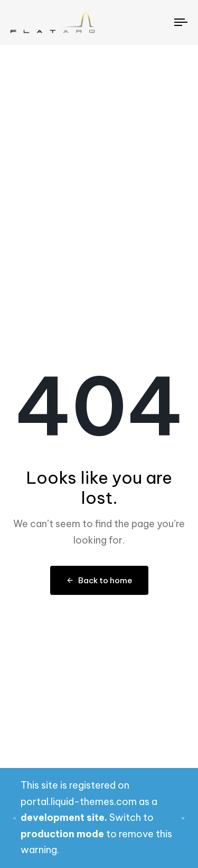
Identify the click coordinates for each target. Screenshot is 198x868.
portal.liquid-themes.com (79, 802)
